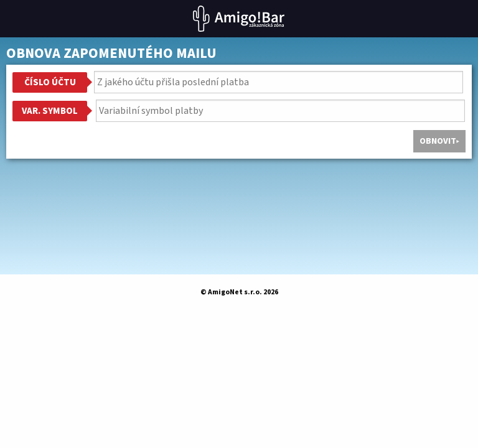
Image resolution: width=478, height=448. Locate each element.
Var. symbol (50, 111)
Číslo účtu (50, 82)
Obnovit (438, 141)
